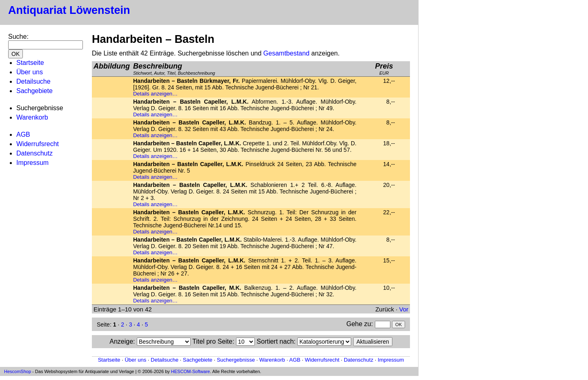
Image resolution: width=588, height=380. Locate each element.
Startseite (30, 63)
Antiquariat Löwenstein (69, 10)
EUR (384, 69)
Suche (17, 37)
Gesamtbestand (286, 53)
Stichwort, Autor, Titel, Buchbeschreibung (174, 69)
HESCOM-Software (190, 371)
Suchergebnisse (236, 360)
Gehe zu (359, 324)
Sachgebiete (35, 91)
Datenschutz (35, 153)
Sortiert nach (275, 341)
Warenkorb (32, 117)
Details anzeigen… (155, 94)
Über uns (30, 72)
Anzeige (121, 341)
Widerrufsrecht (38, 144)
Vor (404, 309)
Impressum (32, 163)
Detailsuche (33, 81)
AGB (23, 134)
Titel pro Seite (212, 341)
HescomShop (18, 371)
